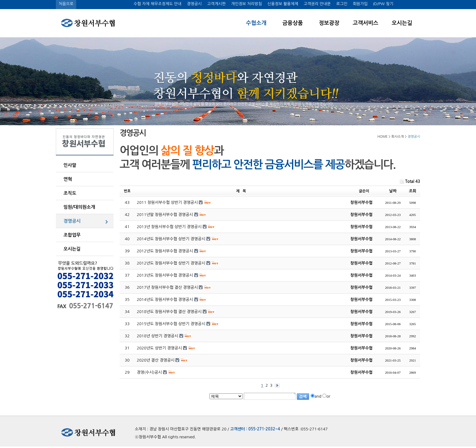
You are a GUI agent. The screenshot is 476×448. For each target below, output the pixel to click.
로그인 (342, 4)
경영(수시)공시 (150, 372)
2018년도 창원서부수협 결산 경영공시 (169, 312)
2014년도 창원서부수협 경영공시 (165, 300)
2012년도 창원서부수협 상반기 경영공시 (171, 263)
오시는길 (402, 23)
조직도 (70, 193)
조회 (413, 191)
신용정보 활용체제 (283, 4)
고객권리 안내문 (317, 4)
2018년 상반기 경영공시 (158, 336)
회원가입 (360, 4)
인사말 (70, 165)
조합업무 (72, 235)
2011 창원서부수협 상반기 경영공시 (167, 202)
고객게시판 (216, 4)
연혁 (68, 179)
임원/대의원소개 (79, 207)
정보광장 (329, 23)
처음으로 (66, 4)
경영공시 (194, 4)
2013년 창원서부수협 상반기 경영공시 (169, 227)
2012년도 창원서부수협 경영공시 (165, 251)
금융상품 (293, 23)
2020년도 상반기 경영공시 (160, 348)
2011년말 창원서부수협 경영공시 (165, 215)
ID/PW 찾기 (383, 4)
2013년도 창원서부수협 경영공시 (165, 275)
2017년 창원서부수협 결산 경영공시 (167, 287)
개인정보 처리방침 (246, 4)
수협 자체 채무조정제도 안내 (158, 4)
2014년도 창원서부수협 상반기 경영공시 (171, 239)
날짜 (393, 191)
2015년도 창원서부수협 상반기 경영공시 (171, 324)
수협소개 (256, 23)
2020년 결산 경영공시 (156, 360)
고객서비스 (366, 23)
